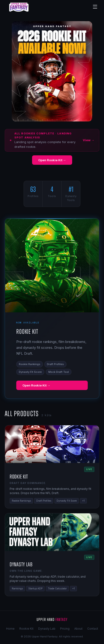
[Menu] (95, 7)
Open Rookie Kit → (52, 160)
